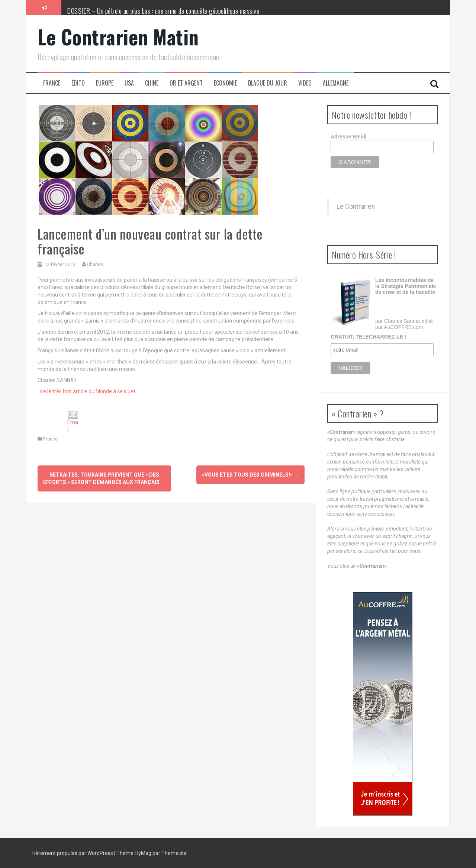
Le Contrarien (356, 206)
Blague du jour (268, 83)
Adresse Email (349, 137)
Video (305, 83)
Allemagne (336, 83)
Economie (225, 83)
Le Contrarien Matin (118, 37)
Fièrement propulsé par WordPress (73, 853)
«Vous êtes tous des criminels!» (250, 475)
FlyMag (143, 853)
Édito (78, 83)
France (52, 83)
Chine (152, 83)
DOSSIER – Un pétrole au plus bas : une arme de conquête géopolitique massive (163, 11)
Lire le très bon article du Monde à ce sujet (86, 391)
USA (129, 83)
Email (73, 422)
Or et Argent (186, 83)
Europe (105, 83)
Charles (95, 264)
